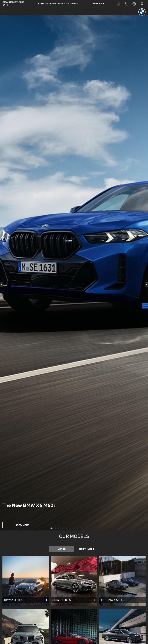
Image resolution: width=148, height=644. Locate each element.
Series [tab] (62, 549)
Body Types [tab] (87, 549)
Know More (103, 4)
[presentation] (2, 285)
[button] (51, 529)
